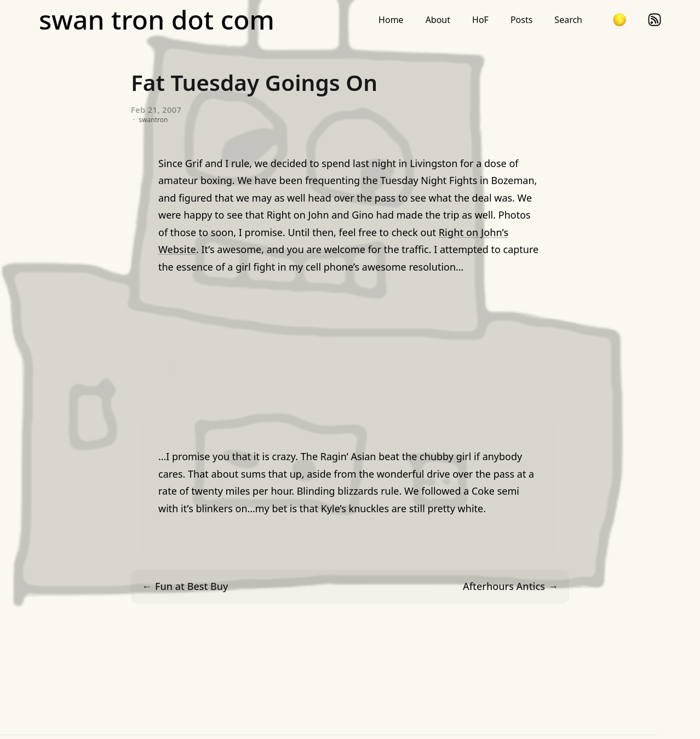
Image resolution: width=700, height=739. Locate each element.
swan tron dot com (157, 20)
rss (655, 20)
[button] (619, 20)
